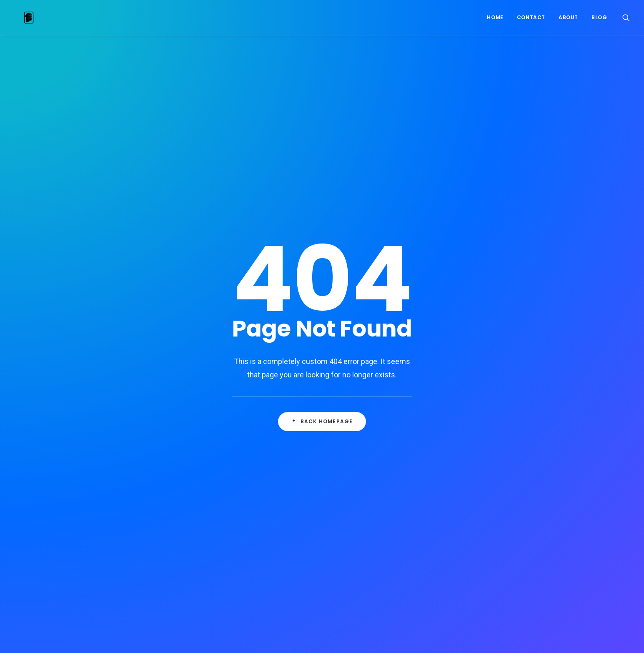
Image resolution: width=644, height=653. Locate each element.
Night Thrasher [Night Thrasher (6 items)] (528, 509)
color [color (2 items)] (536, 388)
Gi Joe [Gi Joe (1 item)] (525, 442)
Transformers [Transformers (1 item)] (442, 562)
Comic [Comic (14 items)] (432, 402)
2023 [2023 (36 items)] (451, 375)
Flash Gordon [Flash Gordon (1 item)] (442, 442)
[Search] (626, 18)
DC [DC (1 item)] (476, 415)
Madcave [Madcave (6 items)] (435, 509)
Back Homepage (322, 245)
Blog (599, 17)
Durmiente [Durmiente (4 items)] (482, 428)
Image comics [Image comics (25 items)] (464, 468)
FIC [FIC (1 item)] (510, 428)
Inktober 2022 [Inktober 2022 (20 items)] (509, 468)
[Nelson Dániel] (20, 18)
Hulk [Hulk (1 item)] (430, 468)
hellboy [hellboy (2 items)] (524, 455)
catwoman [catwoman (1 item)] (482, 388)
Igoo (260, 404)
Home (495, 17)
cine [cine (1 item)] (512, 388)
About (568, 17)
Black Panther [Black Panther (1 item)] (527, 375)
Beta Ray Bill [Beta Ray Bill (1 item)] (482, 375)
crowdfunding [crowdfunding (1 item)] (443, 415)
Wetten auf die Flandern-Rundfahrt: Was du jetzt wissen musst (320, 429)
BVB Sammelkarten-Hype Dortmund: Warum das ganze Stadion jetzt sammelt (320, 380)
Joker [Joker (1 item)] (432, 495)
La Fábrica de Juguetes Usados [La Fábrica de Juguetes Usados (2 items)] (489, 495)
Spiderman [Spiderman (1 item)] (529, 522)
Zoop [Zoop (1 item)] (524, 562)
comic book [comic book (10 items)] (464, 402)
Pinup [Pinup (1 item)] (432, 522)
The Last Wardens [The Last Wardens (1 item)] (447, 549)
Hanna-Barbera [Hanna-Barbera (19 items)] (484, 455)
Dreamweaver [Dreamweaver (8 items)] (441, 428)
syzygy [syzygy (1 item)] (434, 535)
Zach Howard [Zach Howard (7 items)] (489, 562)
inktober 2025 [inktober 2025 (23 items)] (484, 482)
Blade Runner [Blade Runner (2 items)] (441, 388)
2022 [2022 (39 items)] (429, 375)
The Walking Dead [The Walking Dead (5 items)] (502, 549)
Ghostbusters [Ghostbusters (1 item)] (489, 442)
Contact (531, 17)
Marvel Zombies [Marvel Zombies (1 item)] (477, 509)
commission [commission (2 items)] (505, 402)
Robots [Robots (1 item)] (459, 522)
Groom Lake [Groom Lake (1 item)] (439, 455)
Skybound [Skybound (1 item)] (492, 522)
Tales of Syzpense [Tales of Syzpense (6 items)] (477, 535)
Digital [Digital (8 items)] (499, 415)
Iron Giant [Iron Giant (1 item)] (525, 482)
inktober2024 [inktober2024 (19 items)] (440, 482)
